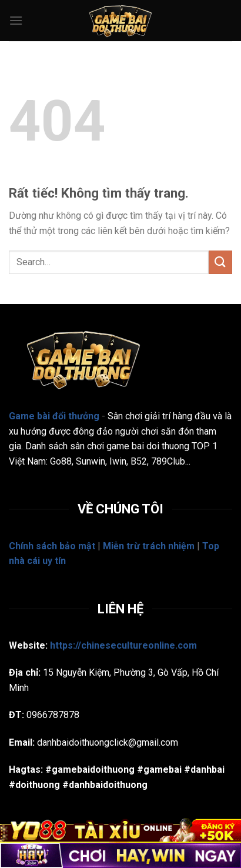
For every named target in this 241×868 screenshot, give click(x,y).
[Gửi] (220, 262)
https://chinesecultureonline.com (123, 645)
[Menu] (16, 20)
